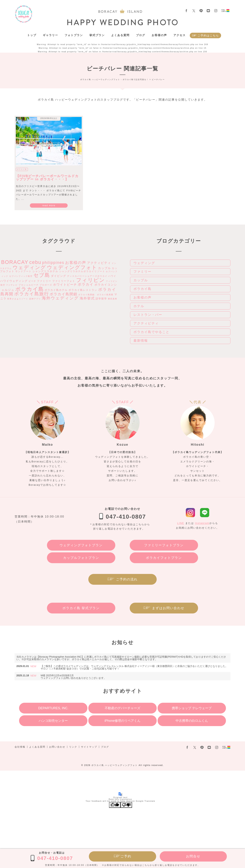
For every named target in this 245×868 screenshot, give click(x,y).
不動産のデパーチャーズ (122, 708)
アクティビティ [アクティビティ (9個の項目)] (99, 263)
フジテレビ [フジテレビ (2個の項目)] (12, 285)
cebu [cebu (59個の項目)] (35, 262)
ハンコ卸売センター (53, 721)
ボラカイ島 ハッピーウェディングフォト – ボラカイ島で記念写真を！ (24, 14)
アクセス (180, 35)
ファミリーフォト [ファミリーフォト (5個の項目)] (64, 281)
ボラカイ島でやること (151, 332)
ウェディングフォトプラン (81, 545)
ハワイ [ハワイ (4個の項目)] (112, 276)
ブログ (141, 35)
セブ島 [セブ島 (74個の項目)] (42, 275)
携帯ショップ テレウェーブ (192, 708)
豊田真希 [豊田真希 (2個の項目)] (113, 299)
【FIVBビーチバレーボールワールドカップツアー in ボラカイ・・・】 (47, 178)
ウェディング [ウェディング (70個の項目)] (29, 267)
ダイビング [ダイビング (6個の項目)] (59, 276)
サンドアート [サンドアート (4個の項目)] (23, 271)
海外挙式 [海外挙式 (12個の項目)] (87, 298)
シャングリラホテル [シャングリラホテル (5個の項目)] (45, 271)
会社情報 (20, 747)
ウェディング (144, 263)
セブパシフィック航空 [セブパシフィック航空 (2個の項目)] (21, 276)
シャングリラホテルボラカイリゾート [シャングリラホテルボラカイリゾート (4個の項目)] (82, 271)
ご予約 (126, 856)
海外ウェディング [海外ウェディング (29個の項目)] (60, 298)
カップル (141, 280)
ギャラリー (50, 35)
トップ (32, 35)
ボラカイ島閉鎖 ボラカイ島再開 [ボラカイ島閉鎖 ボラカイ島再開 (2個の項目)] (96, 295)
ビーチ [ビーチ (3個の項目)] (32, 281)
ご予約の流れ (127, 579)
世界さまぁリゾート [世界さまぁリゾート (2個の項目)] (18, 299)
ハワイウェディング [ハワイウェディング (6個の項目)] (14, 281)
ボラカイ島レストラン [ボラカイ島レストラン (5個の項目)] (83, 290)
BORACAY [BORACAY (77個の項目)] (15, 262)
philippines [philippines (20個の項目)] (53, 263)
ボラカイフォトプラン (164, 558)
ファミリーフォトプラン (164, 545)
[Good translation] (115, 805)
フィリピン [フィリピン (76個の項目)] (90, 280)
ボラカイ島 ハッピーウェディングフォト (114, 765)
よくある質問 (120, 35)
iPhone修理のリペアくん (122, 721)
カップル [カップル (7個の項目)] (105, 268)
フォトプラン (74, 35)
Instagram (202, 523)
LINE (181, 523)
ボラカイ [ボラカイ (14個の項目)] (86, 284)
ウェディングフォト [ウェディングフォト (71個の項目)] (72, 267)
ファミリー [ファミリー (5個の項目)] (44, 281)
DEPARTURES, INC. (53, 708)
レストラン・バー (148, 315)
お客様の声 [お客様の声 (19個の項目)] (76, 263)
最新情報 (141, 341)
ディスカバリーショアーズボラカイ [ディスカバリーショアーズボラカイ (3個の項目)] (87, 276)
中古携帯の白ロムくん (192, 721)
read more (49, 206)
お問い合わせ (57, 747)
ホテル (139, 306)
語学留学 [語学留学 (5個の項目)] (101, 299)
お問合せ (193, 856)
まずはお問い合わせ (168, 608)
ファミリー (142, 272)
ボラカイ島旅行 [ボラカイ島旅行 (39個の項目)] (32, 294)
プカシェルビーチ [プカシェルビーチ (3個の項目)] (29, 285)
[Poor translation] (126, 805)
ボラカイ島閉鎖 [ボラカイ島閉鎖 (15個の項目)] (63, 294)
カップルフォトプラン (81, 558)
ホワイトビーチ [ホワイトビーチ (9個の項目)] (65, 285)
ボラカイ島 (22, 169)
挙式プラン (97, 35)
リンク (73, 747)
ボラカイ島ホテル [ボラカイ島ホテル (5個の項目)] (56, 290)
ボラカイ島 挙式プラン (81, 608)
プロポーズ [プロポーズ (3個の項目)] (46, 285)
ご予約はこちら (208, 35)
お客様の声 (159, 35)
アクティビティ (146, 323)
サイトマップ (89, 747)
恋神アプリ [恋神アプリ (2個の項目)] (35, 299)
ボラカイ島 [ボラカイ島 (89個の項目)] (30, 289)
